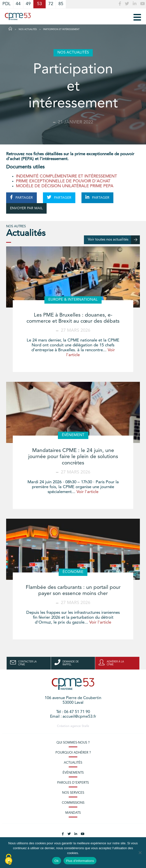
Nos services (73, 793)
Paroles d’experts (73, 783)
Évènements (73, 773)
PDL (7, 4)
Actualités (73, 763)
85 (61, 4)
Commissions (73, 803)
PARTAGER (21, 197)
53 (40, 4)
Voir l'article (87, 492)
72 (51, 4)
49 (28, 4)
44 (18, 4)
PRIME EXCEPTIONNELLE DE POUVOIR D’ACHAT (63, 181)
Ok (57, 861)
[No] (140, 853)
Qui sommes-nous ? (73, 743)
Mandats (73, 813)
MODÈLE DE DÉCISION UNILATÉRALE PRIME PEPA (65, 186)
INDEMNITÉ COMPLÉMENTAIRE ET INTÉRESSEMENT (66, 176)
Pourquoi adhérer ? (73, 753)
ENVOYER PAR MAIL (26, 208)
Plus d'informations (80, 861)
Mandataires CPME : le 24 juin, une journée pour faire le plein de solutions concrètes (73, 457)
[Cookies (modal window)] (9, 860)
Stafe (85, 726)
